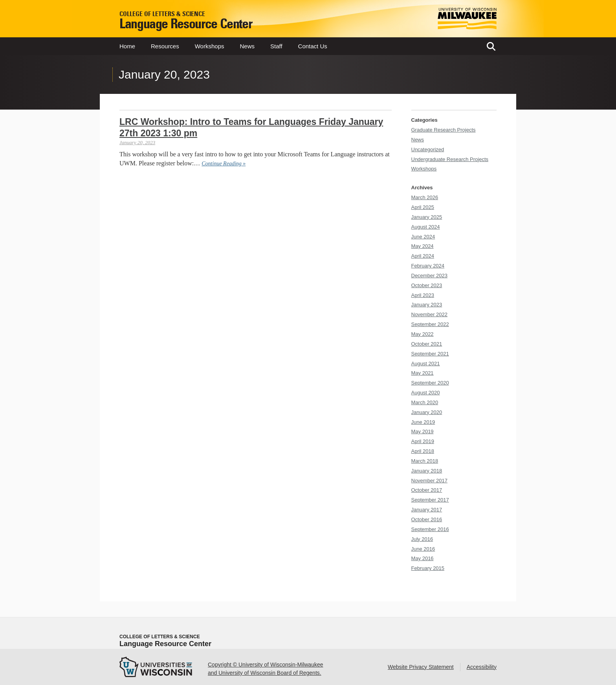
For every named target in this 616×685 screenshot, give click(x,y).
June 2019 (423, 422)
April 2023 (423, 295)
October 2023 (427, 285)
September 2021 (430, 354)
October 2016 (427, 519)
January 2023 (427, 305)
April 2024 (423, 256)
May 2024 (423, 246)
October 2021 (427, 344)
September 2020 (430, 383)
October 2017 (427, 490)
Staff (276, 46)
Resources (165, 46)
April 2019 (423, 441)
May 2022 (423, 334)
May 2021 (423, 373)
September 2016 (430, 529)
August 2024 (426, 227)
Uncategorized (428, 149)
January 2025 (427, 217)
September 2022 (430, 324)
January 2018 (427, 471)
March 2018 (425, 461)
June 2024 (423, 237)
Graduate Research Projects (444, 130)
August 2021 (426, 364)
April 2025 (423, 207)
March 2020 (425, 402)
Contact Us (313, 46)
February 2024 (428, 266)
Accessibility (482, 667)
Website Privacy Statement (421, 667)
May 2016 (423, 558)
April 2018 (423, 451)
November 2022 (430, 314)
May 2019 (423, 431)
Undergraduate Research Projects (450, 159)
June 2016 (423, 549)
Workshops (210, 46)
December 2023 (430, 276)
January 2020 (427, 412)
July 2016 (422, 539)
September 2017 (430, 500)
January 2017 (427, 510)
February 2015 (428, 568)
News (247, 46)
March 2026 (425, 197)
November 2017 (430, 481)
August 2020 (426, 393)
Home (127, 46)
